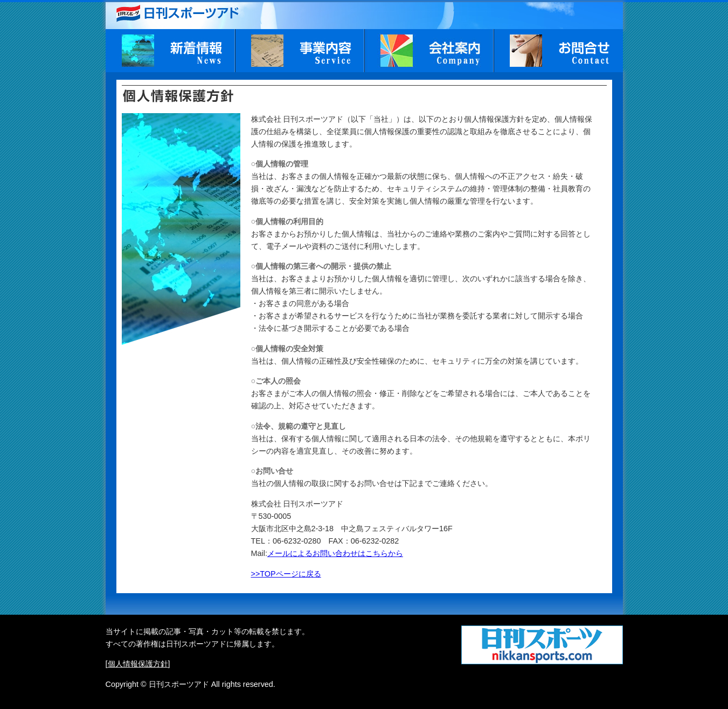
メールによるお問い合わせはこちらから (335, 553)
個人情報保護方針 (138, 664)
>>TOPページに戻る (286, 574)
